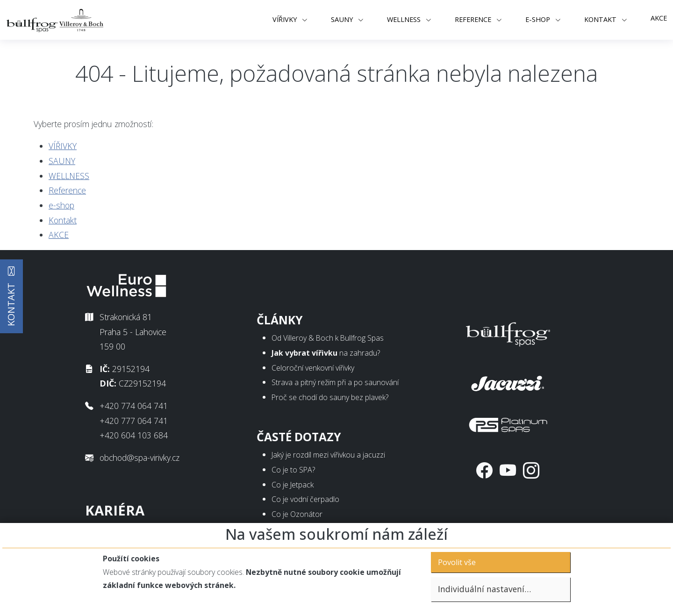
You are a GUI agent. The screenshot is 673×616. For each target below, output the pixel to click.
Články (280, 320)
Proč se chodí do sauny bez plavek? (330, 397)
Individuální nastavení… (484, 589)
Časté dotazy (299, 437)
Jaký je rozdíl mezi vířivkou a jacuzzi (328, 455)
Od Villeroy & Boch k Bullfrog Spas (328, 338)
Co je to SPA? (293, 470)
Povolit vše (457, 562)
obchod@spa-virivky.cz (140, 458)
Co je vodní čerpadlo (305, 499)
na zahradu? (326, 353)
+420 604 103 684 (134, 435)
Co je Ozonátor (297, 514)
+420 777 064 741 (134, 421)
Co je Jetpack (293, 485)
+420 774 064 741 (134, 406)
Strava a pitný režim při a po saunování (335, 382)
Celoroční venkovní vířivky (313, 368)
